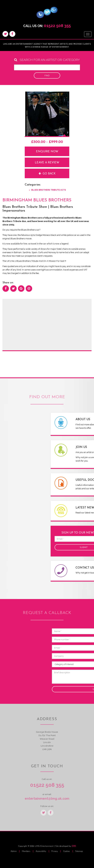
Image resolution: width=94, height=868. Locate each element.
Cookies (67, 851)
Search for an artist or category (47, 60)
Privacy (55, 851)
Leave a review (47, 163)
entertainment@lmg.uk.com (47, 799)
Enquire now (47, 152)
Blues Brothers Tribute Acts (49, 190)
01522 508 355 (57, 26)
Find (47, 75)
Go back (47, 174)
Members (26, 851)
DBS (74, 846)
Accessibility (41, 851)
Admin (14, 851)
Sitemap (79, 851)
